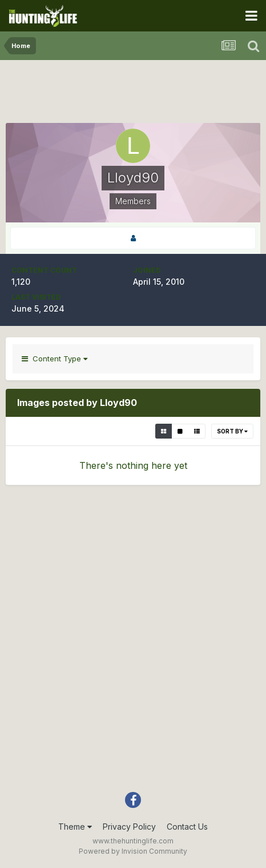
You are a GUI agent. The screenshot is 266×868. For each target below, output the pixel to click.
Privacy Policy (129, 827)
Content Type (55, 359)
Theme (75, 827)
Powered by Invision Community (133, 851)
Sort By (232, 431)
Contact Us (187, 827)
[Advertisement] (133, 94)
